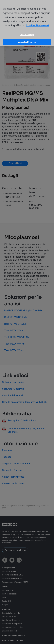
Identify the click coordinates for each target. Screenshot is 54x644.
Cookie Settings (27, 35)
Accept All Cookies (27, 42)
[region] (27, 23)
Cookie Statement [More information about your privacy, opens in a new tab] (37, 25)
